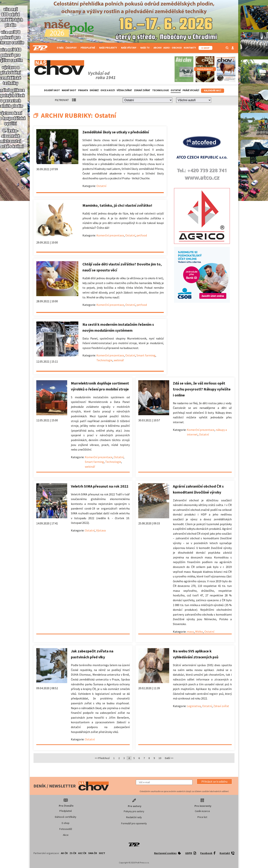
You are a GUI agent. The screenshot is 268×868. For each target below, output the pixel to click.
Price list (202, 817)
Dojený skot (52, 90)
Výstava (101, 530)
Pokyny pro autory (134, 811)
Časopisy (72, 48)
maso (190, 632)
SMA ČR (93, 853)
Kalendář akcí (213, 91)
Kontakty (190, 48)
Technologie (161, 90)
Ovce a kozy (108, 90)
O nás (60, 48)
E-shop (66, 823)
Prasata (83, 90)
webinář (119, 360)
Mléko (199, 632)
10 (160, 758)
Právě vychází (191, 90)
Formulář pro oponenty (134, 823)
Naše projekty (109, 48)
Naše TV (146, 48)
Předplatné (89, 48)
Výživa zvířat (124, 90)
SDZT (102, 853)
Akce (66, 835)
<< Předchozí (102, 758)
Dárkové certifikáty (66, 817)
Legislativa (194, 706)
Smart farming (146, 355)
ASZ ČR (82, 853)
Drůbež (94, 90)
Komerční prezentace (110, 235)
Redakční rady (134, 817)
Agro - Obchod (173, 48)
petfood (142, 235)
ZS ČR (73, 853)
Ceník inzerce (202, 811)
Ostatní (176, 90)
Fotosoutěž (66, 829)
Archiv (158, 48)
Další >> (169, 758)
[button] (214, 781)
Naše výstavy (130, 48)
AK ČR (64, 853)
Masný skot (69, 90)
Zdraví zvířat (142, 90)
